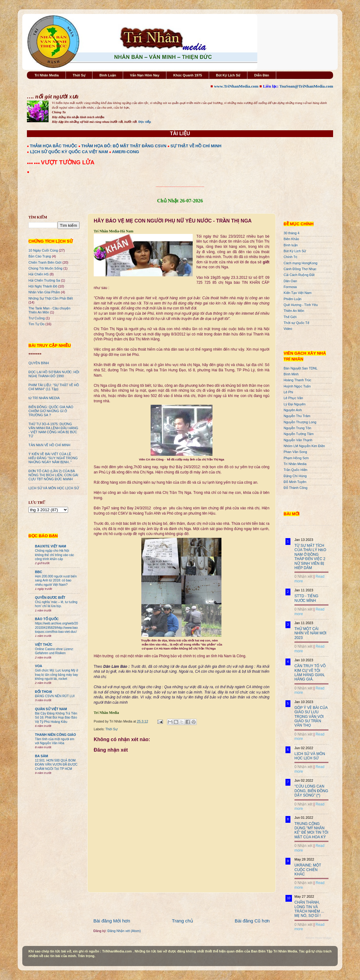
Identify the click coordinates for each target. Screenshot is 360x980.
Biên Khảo (291, 239)
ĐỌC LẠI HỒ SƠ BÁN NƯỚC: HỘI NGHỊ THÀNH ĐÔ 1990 (54, 374)
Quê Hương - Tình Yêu (301, 305)
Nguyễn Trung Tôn (297, 428)
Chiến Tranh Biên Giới (45, 262)
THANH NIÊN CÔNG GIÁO (56, 735)
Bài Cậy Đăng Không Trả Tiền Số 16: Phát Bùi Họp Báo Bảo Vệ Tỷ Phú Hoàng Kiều (56, 718)
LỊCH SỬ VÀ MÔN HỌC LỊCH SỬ (54, 488)
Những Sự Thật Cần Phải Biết (51, 298)
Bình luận (291, 245)
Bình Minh (291, 374)
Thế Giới (290, 317)
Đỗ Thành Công (296, 488)
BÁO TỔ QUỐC (47, 619)
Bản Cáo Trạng (40, 256)
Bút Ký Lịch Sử (228, 75)
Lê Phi (288, 392)
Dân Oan (290, 281)
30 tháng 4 (291, 233)
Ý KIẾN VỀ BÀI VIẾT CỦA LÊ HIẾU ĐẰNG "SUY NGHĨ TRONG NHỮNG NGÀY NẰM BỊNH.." (53, 458)
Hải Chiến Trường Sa (44, 280)
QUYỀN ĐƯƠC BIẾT (50, 598)
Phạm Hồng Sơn (296, 458)
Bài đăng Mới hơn (112, 921)
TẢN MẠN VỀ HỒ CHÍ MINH (49, 445)
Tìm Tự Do (36, 324)
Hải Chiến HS (39, 274)
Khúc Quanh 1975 (188, 75)
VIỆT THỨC (44, 645)
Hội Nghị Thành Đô (43, 286)
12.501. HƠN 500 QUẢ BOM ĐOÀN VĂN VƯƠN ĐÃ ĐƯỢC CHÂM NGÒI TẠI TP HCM (56, 765)
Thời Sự (79, 75)
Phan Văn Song (295, 452)
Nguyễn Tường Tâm (299, 434)
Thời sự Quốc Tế (296, 323)
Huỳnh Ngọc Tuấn (297, 386)
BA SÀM (41, 756)
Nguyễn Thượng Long (300, 422)
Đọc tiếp (145, 122)
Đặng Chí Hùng (295, 476)
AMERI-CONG (125, 152)
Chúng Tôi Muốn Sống (45, 268)
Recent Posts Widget (319, 938)
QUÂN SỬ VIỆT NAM (51, 709)
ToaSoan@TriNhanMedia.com (306, 86)
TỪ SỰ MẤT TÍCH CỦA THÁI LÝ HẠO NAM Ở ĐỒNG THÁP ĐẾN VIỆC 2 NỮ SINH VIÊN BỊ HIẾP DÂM (310, 557)
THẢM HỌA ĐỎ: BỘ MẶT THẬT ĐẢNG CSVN (124, 146)
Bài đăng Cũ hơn (252, 921)
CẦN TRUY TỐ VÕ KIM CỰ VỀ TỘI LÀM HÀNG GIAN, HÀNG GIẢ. (310, 673)
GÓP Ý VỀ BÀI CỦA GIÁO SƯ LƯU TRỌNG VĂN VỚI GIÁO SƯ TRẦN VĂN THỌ (311, 717)
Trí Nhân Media (47, 75)
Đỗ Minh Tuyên (295, 482)
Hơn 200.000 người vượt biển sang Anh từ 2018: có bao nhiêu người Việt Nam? (56, 581)
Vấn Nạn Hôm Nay (145, 75)
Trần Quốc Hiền (296, 470)
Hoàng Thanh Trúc (297, 380)
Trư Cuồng (37, 318)
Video (288, 329)
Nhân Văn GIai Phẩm (44, 292)
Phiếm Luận (293, 299)
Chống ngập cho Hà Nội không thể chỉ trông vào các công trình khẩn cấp (54, 555)
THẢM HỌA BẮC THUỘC (54, 146)
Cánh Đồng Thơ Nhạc (300, 269)
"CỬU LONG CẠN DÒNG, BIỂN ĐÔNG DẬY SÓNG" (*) (311, 791)
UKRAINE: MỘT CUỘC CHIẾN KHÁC (308, 870)
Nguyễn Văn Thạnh (298, 440)
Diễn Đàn (262, 75)
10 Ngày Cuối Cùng (43, 250)
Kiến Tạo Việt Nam (298, 293)
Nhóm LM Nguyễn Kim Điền (304, 446)
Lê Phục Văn (293, 398)
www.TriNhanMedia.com (236, 86)
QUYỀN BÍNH (39, 363)
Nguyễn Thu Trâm (297, 416)
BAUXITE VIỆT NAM (51, 546)
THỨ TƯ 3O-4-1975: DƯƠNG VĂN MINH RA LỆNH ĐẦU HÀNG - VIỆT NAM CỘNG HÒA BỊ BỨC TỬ (53, 430)
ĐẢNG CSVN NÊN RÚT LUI (55, 696)
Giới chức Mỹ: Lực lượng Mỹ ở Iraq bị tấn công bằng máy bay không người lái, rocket (56, 675)
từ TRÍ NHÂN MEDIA (44, 398)
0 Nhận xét (303, 576)
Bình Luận (108, 75)
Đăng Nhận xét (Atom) (124, 931)
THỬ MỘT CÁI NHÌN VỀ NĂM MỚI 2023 (310, 633)
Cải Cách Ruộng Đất (299, 275)
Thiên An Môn (294, 311)
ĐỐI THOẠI (43, 692)
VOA (39, 666)
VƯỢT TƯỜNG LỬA (68, 162)
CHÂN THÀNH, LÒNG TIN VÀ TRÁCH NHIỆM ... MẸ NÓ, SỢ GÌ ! (309, 909)
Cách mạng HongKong (300, 263)
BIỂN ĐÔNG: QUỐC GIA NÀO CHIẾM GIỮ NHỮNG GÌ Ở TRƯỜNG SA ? (51, 411)
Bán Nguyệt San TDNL (301, 368)
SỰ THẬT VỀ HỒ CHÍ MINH (196, 146)
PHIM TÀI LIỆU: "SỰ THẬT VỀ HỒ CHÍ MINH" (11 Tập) (54, 387)
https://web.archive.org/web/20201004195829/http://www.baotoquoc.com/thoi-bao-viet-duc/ (56, 628)
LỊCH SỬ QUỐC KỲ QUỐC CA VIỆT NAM (69, 152)
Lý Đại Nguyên (295, 404)
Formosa (290, 287)
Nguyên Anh (293, 410)
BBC (39, 572)
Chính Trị (290, 257)
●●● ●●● (34, 163)
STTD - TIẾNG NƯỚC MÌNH (306, 598)
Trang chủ (182, 921)
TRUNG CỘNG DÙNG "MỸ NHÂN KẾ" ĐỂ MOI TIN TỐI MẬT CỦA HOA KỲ (311, 830)
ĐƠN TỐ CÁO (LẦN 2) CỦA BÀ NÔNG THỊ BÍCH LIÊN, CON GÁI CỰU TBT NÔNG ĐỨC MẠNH (53, 475)
